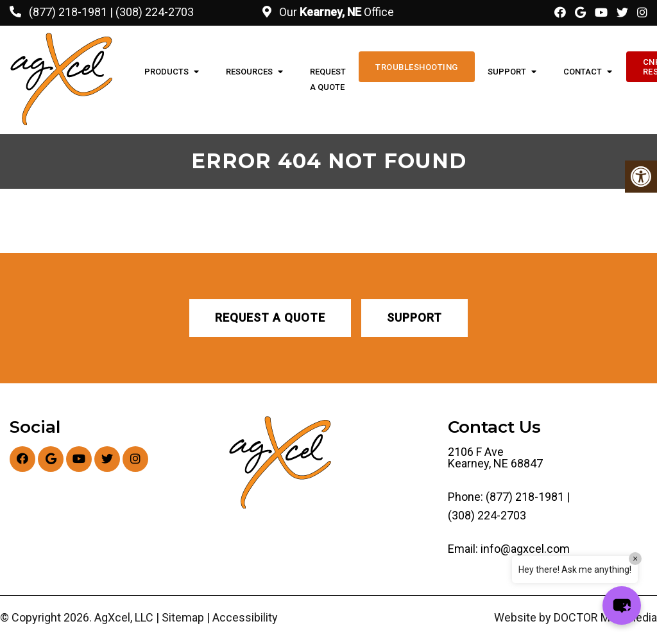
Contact (583, 72)
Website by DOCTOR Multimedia (576, 618)
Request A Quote (328, 79)
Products (166, 72)
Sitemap (183, 618)
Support (507, 72)
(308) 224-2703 (155, 12)
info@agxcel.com (525, 549)
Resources (249, 72)
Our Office (335, 12)
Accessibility (245, 618)
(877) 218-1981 (68, 12)
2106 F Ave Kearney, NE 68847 (495, 458)
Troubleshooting (417, 67)
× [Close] (635, 559)
